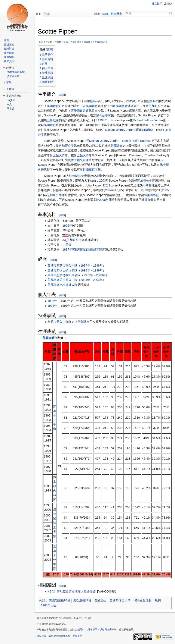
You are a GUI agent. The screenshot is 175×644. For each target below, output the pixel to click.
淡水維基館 (13, 76)
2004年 (110, 190)
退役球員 (88, 42)
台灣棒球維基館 (16, 72)
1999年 (98, 270)
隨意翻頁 (9, 53)
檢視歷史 (116, 14)
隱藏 (49, 50)
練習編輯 (9, 57)
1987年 (67, 249)
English (11, 100)
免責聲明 (77, 636)
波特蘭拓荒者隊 (90, 170)
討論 (47, 14)
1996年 (52, 306)
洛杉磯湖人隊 (68, 285)
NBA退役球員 (143, 600)
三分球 (82, 322)
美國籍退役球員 (59, 600)
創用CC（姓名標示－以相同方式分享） (98, 629)
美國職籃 (53, 106)
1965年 (67, 226)
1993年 (103, 120)
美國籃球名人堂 (120, 600)
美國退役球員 (101, 42)
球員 (79, 42)
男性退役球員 (82, 600)
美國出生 (100, 600)
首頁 (7, 40)
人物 (73, 42)
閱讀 (97, 14)
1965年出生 (49, 605)
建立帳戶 (157, 4)
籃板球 (151, 101)
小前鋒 (147, 185)
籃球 (66, 42)
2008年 (104, 200)
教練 (158, 600)
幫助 (9, 82)
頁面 (39, 14)
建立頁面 (9, 61)
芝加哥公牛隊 (158, 106)
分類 (42, 600)
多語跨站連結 (14, 96)
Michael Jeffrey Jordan (148, 120)
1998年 (98, 266)
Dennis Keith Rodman (137, 141)
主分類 (58, 42)
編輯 (62, 95)
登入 (170, 4)
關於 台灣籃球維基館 (59, 636)
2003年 (104, 180)
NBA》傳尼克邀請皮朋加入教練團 (70, 591)
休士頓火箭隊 (59, 155)
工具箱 (10, 89)
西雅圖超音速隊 (123, 106)
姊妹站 (10, 67)
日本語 (10, 109)
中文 (9, 104)
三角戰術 (53, 120)
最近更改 (9, 45)
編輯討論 (9, 49)
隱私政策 (42, 636)
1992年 (52, 301)
